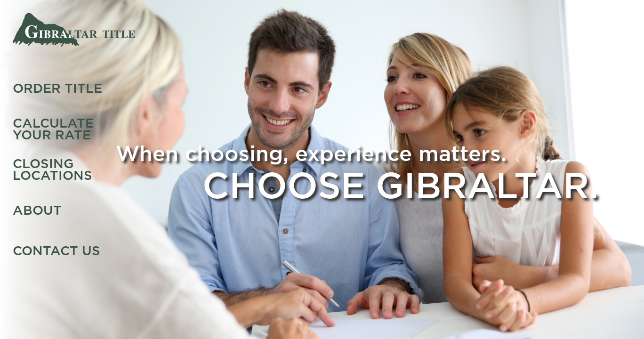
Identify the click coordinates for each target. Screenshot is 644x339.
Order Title (57, 88)
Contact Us (56, 251)
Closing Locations (52, 169)
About (37, 210)
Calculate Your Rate (53, 129)
